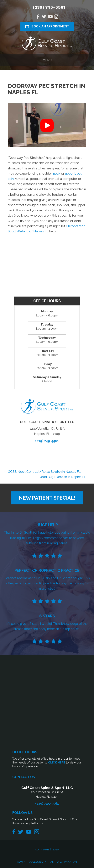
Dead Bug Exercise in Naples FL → (64, 477)
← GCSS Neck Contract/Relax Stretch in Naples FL (42, 472)
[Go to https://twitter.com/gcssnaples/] (44, 17)
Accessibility (38, 862)
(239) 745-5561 (49, 7)
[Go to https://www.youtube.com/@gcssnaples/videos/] (50, 17)
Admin (21, 862)
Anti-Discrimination (64, 862)
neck (57, 173)
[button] (47, 125)
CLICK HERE (57, 763)
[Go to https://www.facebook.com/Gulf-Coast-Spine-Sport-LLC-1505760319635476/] (38, 17)
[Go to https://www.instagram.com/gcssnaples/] (56, 17)
